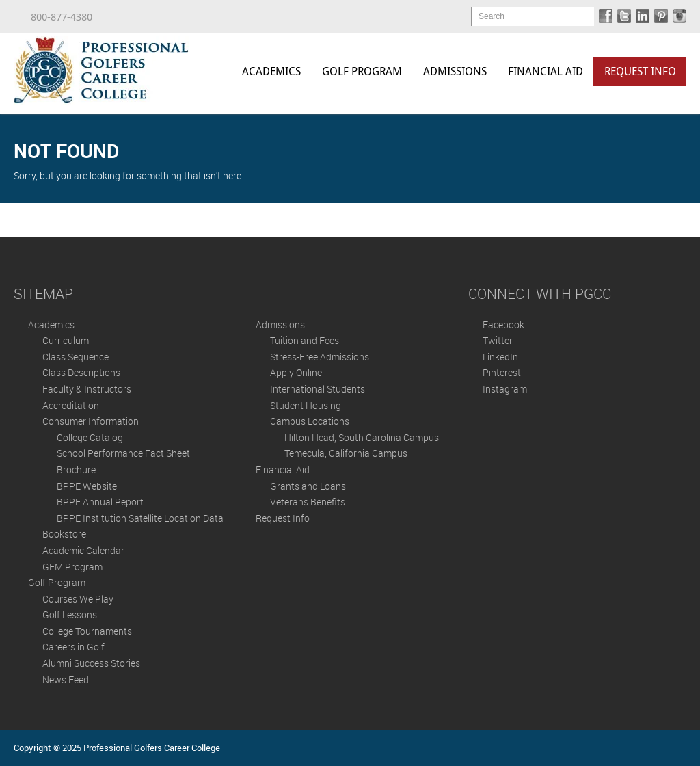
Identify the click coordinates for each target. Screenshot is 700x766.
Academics (271, 71)
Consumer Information (91, 421)
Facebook (503, 325)
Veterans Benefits (308, 502)
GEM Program (72, 567)
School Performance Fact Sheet (123, 453)
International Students (318, 389)
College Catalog (90, 437)
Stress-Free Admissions (320, 357)
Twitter (498, 340)
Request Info (640, 71)
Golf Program (362, 71)
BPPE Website (87, 486)
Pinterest (502, 372)
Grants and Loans (308, 486)
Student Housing (306, 405)
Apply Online (296, 372)
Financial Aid (546, 71)
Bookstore (64, 534)
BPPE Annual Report (100, 502)
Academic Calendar (83, 550)
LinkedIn (500, 357)
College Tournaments (87, 631)
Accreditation (71, 405)
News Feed (66, 679)
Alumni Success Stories (91, 663)
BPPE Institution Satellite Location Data (140, 518)
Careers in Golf (73, 647)
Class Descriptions (81, 372)
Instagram (505, 389)
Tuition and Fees (305, 340)
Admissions (455, 71)
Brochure (76, 470)
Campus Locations (310, 421)
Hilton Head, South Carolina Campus (362, 437)
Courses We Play (78, 599)
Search (492, 16)
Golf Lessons (70, 615)
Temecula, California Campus (346, 453)
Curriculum (66, 340)
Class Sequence (76, 357)
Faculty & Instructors (87, 389)
